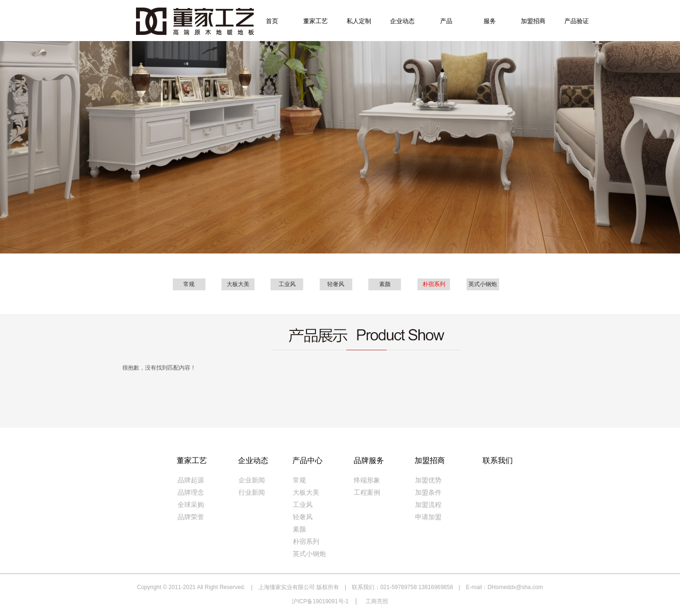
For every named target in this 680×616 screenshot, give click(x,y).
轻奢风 (336, 284)
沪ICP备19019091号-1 (320, 601)
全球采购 (191, 505)
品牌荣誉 (191, 517)
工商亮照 (377, 601)
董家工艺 (315, 21)
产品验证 (577, 21)
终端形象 (367, 480)
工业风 (287, 284)
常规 (189, 284)
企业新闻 (252, 480)
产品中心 (307, 460)
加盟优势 (428, 480)
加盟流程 (428, 505)
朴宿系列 (434, 284)
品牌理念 (191, 493)
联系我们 (498, 460)
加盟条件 (428, 493)
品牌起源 (191, 480)
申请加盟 (428, 517)
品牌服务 (369, 460)
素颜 (385, 284)
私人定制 (359, 21)
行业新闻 (252, 493)
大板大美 (238, 284)
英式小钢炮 (483, 284)
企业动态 (402, 21)
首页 (272, 21)
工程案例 (367, 493)
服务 (490, 21)
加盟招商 (533, 21)
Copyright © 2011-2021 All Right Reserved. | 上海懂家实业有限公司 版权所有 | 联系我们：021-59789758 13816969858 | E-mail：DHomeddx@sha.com (340, 587)
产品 (446, 21)
